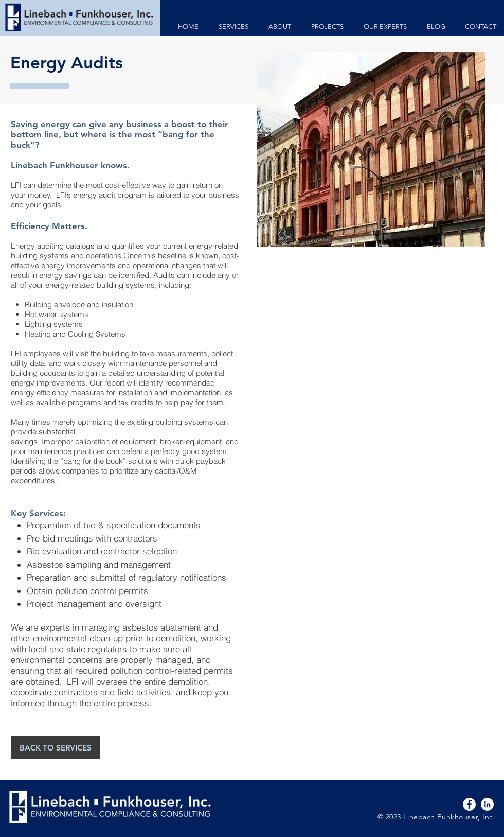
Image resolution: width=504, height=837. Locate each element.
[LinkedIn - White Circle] (487, 804)
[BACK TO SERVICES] (56, 748)
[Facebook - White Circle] (469, 804)
